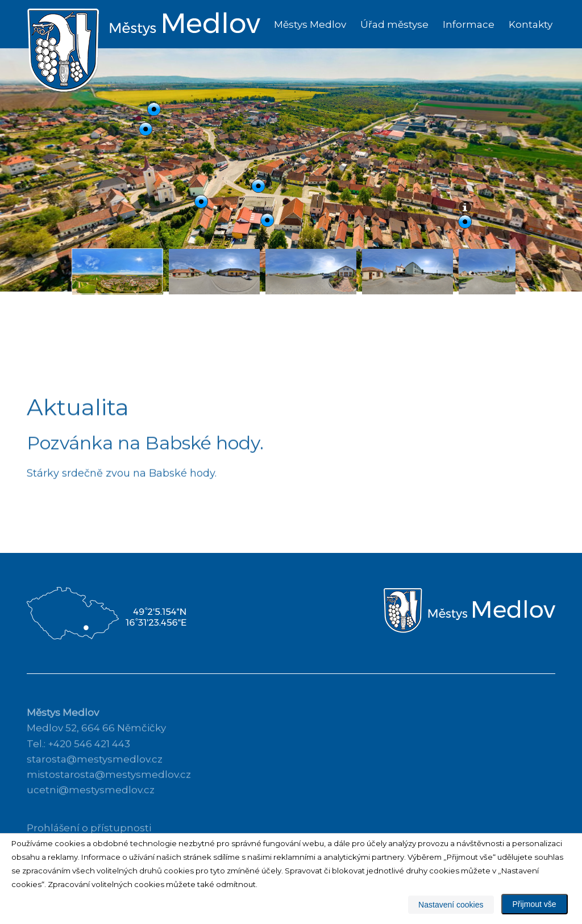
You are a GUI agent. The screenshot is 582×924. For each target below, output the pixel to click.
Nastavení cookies (451, 905)
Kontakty (531, 24)
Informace (469, 24)
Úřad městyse (394, 24)
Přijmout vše (535, 904)
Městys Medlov (310, 24)
